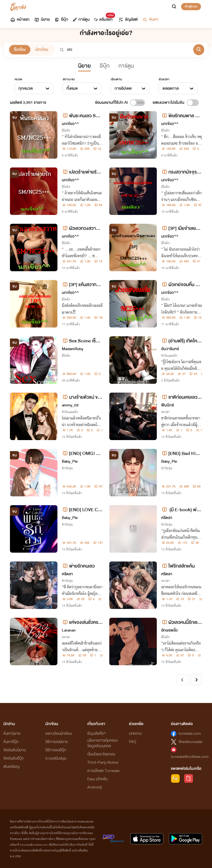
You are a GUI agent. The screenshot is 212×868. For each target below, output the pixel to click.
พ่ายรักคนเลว (78, 566)
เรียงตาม (116, 79)
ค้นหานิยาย (12, 733)
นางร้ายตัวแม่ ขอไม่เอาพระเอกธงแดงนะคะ (82, 397)
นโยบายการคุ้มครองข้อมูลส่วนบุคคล (102, 743)
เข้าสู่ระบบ (191, 6)
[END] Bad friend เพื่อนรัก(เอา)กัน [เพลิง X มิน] (182, 453)
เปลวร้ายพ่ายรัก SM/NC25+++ (81, 172)
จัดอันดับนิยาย (14, 750)
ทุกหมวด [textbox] (26, 88)
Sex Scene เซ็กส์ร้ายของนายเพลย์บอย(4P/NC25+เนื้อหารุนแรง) (82, 341)
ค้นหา (150, 19)
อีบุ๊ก (61, 19)
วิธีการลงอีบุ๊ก (56, 750)
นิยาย (42, 19)
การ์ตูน (81, 19)
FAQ (132, 742)
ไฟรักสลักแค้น (178, 566)
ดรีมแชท (103, 18)
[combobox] (34, 88)
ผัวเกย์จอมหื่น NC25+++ (182, 285)
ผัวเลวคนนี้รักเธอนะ (181, 622)
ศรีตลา (167, 518)
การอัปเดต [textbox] (123, 88)
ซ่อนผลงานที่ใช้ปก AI (111, 102)
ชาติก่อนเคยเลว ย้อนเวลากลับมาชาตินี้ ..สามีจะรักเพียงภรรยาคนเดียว (181, 397)
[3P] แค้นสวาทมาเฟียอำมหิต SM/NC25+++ (82, 285)
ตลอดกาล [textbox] (171, 88)
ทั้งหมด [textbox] (72, 88)
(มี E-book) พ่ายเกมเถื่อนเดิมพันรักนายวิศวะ (181, 510)
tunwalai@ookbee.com (190, 757)
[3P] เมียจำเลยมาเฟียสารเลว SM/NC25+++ (182, 228)
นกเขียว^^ (70, 124)
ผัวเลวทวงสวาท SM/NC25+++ (82, 228)
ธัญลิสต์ (128, 19)
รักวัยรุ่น (67, 468)
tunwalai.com (190, 733)
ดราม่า (165, 412)
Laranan (69, 630)
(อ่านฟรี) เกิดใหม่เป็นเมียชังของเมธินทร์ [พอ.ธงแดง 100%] (181, 341)
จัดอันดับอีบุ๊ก (14, 758)
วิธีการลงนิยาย (57, 742)
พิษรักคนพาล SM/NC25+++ (180, 116)
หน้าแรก (20, 19)
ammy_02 (70, 405)
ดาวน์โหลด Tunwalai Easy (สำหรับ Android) (103, 779)
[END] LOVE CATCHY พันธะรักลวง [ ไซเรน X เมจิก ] (81, 510)
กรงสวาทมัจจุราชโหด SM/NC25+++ (181, 172)
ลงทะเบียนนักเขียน (59, 733)
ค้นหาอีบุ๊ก (11, 742)
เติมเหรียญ (11, 767)
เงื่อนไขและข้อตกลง (101, 754)
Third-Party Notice (103, 762)
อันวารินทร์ (170, 349)
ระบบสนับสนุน (56, 758)
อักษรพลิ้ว (169, 630)
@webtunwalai (190, 742)
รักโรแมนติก (169, 356)
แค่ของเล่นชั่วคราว (81, 622)
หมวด (18, 79)
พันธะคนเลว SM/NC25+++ (82, 116)
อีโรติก (66, 131)
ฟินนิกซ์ (168, 405)
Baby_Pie (70, 461)
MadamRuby (73, 349)
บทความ (135, 733)
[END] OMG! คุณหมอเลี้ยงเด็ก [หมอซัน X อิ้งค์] (81, 453)
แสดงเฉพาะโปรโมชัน (169, 102)
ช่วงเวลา (164, 79)
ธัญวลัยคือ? (97, 733)
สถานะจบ (69, 79)
